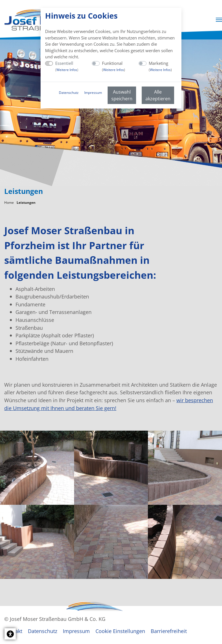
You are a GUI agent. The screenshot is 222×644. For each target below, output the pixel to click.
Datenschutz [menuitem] (69, 93)
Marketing (160, 66)
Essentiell (67, 66)
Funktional (114, 66)
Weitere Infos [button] (67, 70)
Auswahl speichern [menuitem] (122, 95)
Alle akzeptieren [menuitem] (158, 95)
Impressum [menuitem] (93, 93)
